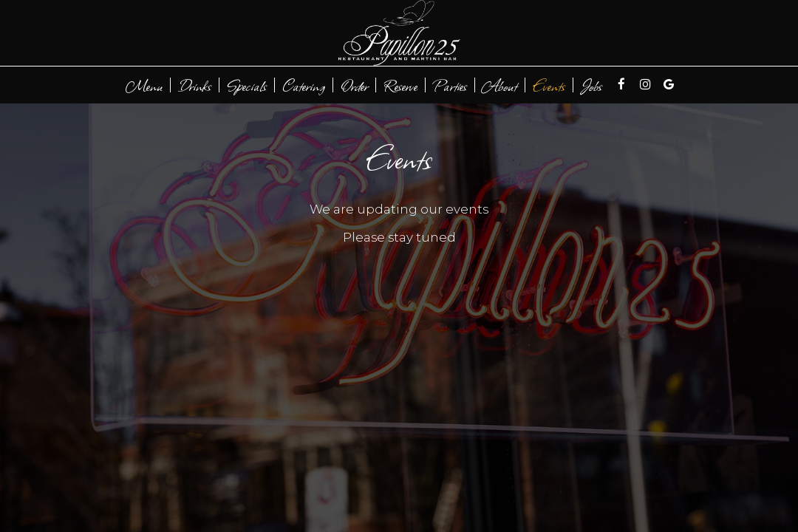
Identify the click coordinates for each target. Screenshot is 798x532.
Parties (450, 85)
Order (354, 85)
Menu (144, 85)
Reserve (400, 85)
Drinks (195, 85)
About (500, 85)
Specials (247, 85)
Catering (304, 85)
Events (549, 85)
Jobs (591, 85)
